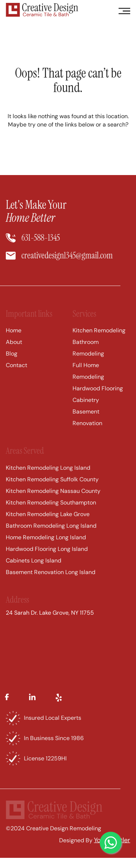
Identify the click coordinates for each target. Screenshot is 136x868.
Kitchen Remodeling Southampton (51, 511)
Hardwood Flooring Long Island (47, 558)
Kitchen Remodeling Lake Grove (48, 523)
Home (14, 339)
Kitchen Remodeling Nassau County (53, 500)
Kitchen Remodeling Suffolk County (52, 488)
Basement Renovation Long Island (51, 581)
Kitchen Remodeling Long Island (48, 476)
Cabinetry (86, 409)
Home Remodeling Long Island (46, 546)
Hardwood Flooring (98, 397)
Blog (12, 363)
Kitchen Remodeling (99, 339)
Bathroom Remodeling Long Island (51, 534)
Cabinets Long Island (34, 569)
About (14, 351)
